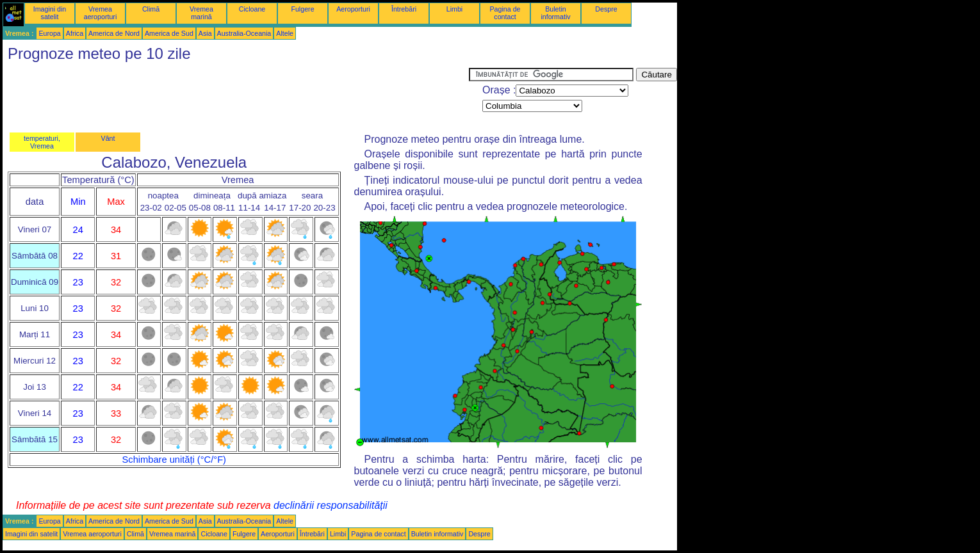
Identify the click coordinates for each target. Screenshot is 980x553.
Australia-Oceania (244, 33)
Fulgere (302, 9)
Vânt (108, 138)
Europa (49, 33)
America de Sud (169, 33)
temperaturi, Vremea (42, 142)
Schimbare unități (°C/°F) (174, 460)
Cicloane (252, 9)
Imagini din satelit (50, 13)
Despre (606, 9)
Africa (75, 33)
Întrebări (404, 9)
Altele (285, 33)
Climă (151, 9)
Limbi (454, 9)
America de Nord (114, 33)
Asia (205, 33)
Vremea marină (201, 13)
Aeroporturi (353, 9)
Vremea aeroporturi (101, 13)
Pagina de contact (505, 13)
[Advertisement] (236, 97)
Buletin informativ (555, 13)
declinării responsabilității (331, 505)
